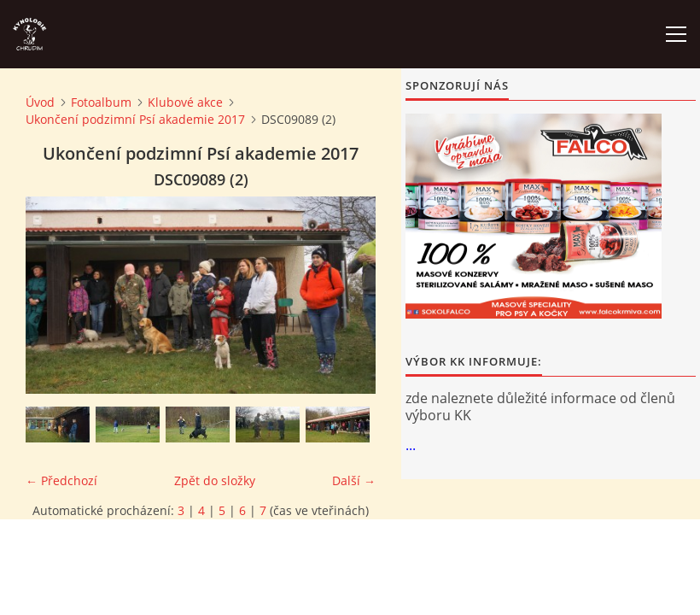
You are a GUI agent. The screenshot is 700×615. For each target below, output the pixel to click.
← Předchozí (61, 480)
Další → (354, 480)
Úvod (40, 102)
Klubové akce (185, 102)
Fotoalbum (101, 102)
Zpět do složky (215, 480)
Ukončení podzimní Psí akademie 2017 (135, 119)
